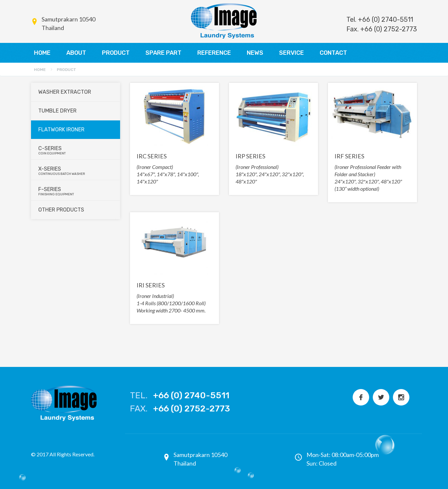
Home (40, 70)
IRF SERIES (349, 156)
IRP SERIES (250, 156)
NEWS (255, 53)
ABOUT (76, 53)
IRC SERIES (152, 156)
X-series (76, 171)
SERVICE (291, 53)
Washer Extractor (65, 92)
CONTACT (333, 53)
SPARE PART (163, 53)
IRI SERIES (151, 285)
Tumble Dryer (57, 111)
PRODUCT (116, 53)
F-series (76, 191)
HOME (42, 53)
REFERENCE (214, 53)
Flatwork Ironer (61, 130)
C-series (76, 150)
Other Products (61, 210)
